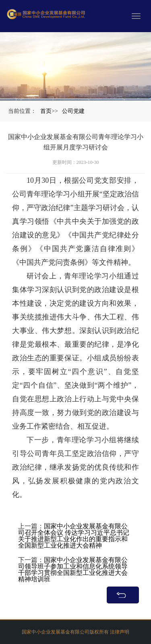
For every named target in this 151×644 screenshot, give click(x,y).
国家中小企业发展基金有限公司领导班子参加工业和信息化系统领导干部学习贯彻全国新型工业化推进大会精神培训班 (73, 580)
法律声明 (120, 635)
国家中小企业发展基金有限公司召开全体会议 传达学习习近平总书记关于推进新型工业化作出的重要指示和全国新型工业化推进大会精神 (74, 546)
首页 (46, 111)
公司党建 (73, 111)
